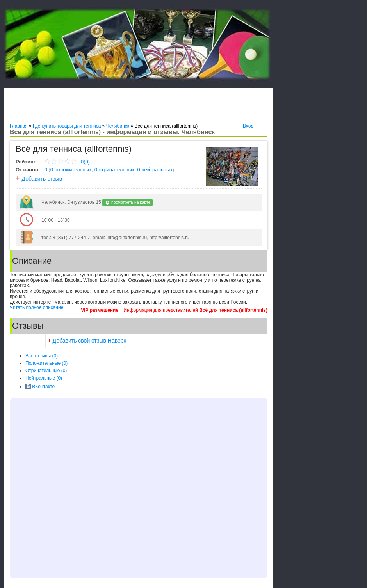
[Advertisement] (101, 105)
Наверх (117, 341)
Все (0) (42, 356)
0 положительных (71, 170)
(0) (46, 363)
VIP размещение (100, 310)
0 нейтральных (155, 170)
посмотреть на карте (127, 203)
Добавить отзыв (42, 179)
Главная (19, 126)
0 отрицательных (115, 170)
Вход (248, 126)
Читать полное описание (37, 307)
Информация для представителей (195, 310)
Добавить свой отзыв (79, 341)
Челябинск (118, 126)
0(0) (67, 162)
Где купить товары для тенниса (67, 126)
